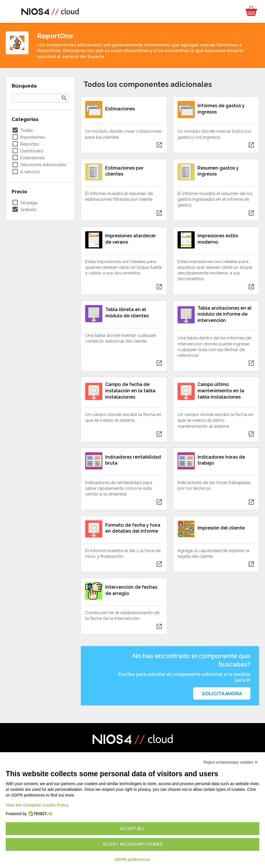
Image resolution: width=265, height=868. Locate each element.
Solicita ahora (222, 694)
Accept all (132, 829)
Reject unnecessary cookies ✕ (231, 762)
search (64, 98)
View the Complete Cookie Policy (37, 805)
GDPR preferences (133, 859)
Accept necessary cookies (133, 844)
